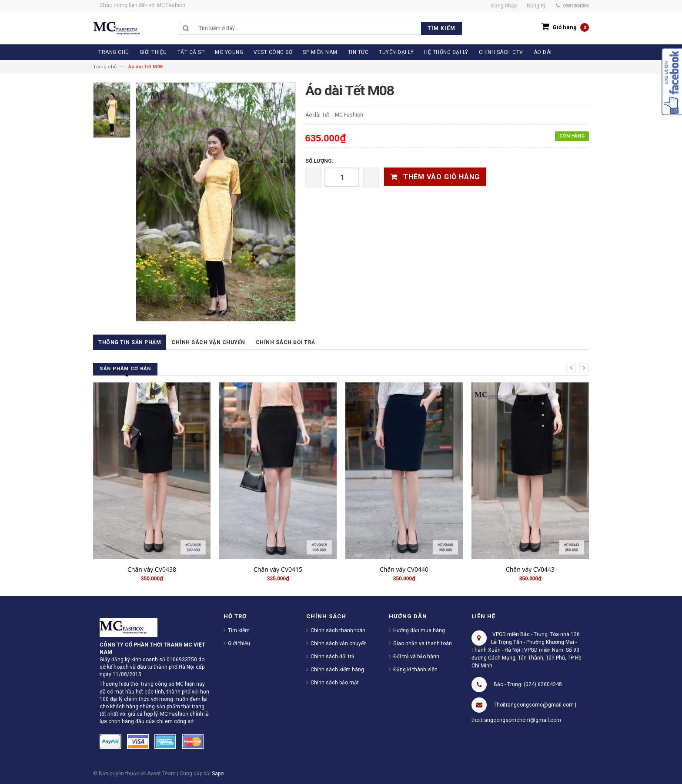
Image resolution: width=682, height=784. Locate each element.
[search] (328, 28)
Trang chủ (105, 67)
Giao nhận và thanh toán (423, 643)
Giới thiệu (239, 643)
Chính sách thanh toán (338, 630)
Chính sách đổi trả (286, 342)
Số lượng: (319, 161)
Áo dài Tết (317, 115)
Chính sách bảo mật (335, 683)
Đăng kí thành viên (415, 670)
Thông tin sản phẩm (130, 342)
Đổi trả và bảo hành (416, 657)
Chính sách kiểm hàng (337, 670)
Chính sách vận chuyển (208, 342)
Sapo (218, 774)
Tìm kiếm (239, 630)
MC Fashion (349, 115)
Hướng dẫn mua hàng (419, 630)
